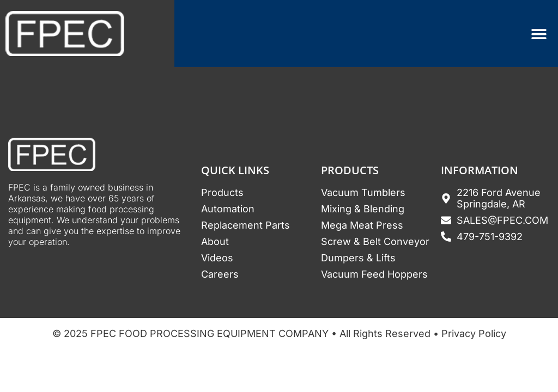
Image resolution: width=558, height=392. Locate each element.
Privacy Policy (474, 333)
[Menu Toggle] (539, 34)
